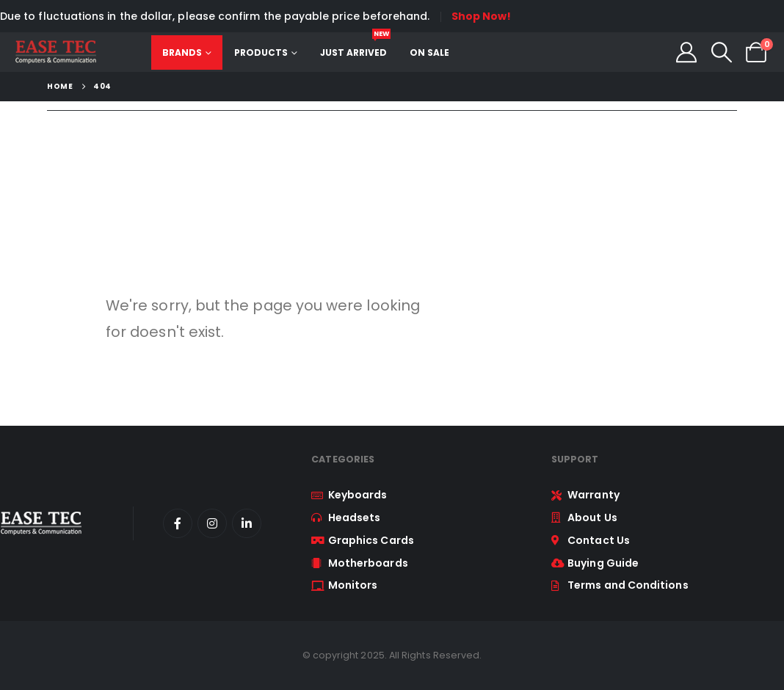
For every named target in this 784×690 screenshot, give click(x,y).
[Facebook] (178, 523)
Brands (182, 52)
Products (261, 52)
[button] (722, 52)
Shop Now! (482, 16)
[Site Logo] (55, 52)
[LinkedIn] (247, 523)
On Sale (429, 52)
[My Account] (686, 52)
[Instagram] (212, 523)
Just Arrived (355, 47)
